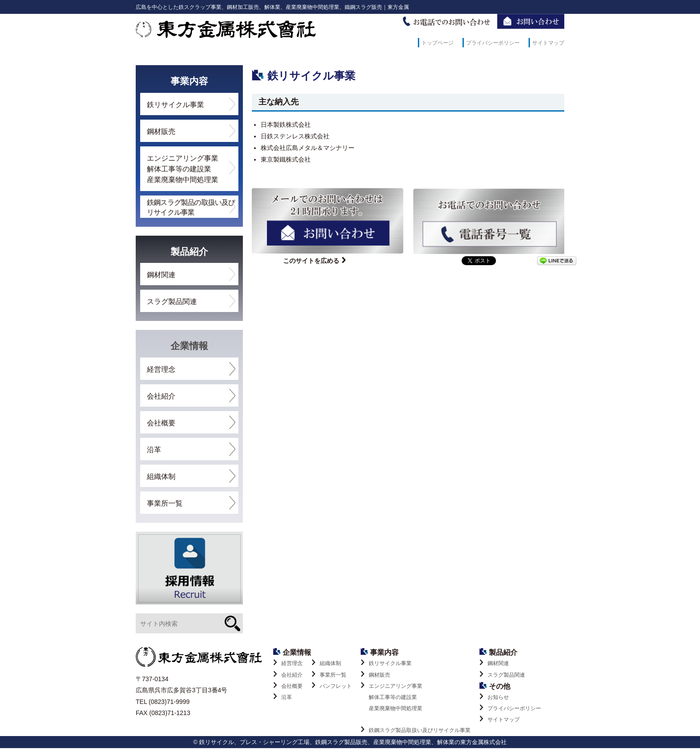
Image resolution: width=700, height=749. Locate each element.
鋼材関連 (161, 275)
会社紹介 (161, 396)
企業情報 (189, 346)
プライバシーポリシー (493, 43)
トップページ (437, 43)
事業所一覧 (165, 503)
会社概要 (161, 423)
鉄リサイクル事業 (175, 105)
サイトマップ (548, 43)
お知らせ (498, 697)
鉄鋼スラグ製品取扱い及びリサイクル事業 (420, 731)
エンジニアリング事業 (416, 699)
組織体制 (161, 476)
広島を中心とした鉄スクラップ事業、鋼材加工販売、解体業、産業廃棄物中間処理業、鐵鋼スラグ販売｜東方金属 (272, 7)
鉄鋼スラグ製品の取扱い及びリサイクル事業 (191, 207)
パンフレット (336, 686)
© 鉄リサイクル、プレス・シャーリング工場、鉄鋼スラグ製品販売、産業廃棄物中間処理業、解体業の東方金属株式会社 (350, 743)
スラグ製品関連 (172, 302)
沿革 (154, 450)
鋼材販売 (161, 131)
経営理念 (161, 369)
